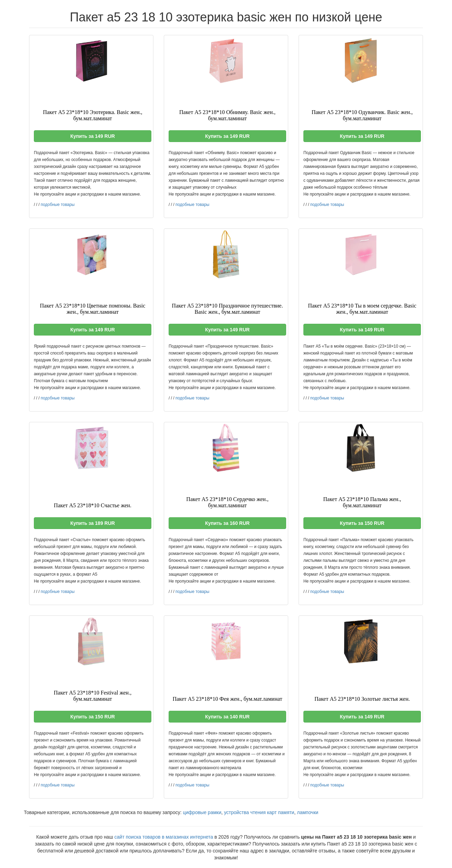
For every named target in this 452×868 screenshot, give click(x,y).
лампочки (308, 812)
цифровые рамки (202, 812)
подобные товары (58, 205)
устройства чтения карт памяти (259, 812)
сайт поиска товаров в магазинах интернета (164, 837)
